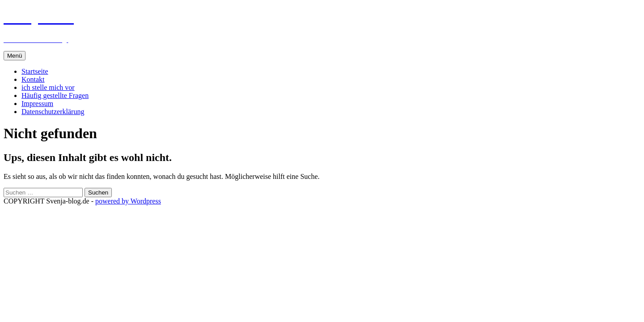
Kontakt (33, 79)
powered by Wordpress (128, 201)
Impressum (37, 104)
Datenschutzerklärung (53, 112)
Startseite (35, 71)
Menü (15, 56)
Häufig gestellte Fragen (55, 95)
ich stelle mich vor (48, 87)
